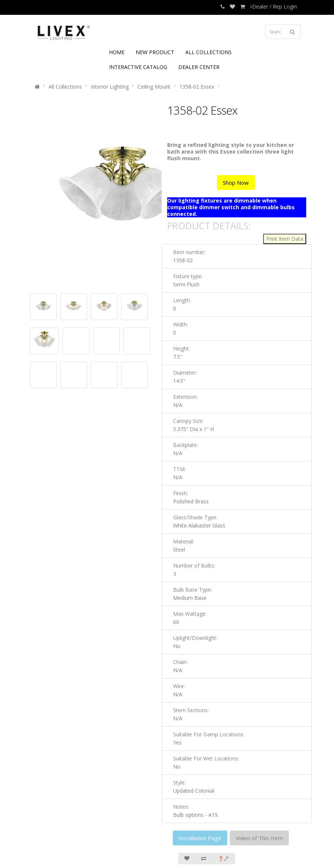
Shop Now (236, 183)
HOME (117, 52)
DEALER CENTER (199, 67)
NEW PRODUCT (155, 52)
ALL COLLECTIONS (209, 52)
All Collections (65, 87)
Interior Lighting (110, 87)
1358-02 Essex (197, 87)
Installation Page (200, 838)
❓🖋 (224, 859)
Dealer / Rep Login (274, 6)
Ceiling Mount (154, 87)
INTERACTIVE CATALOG (138, 67)
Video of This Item (259, 838)
